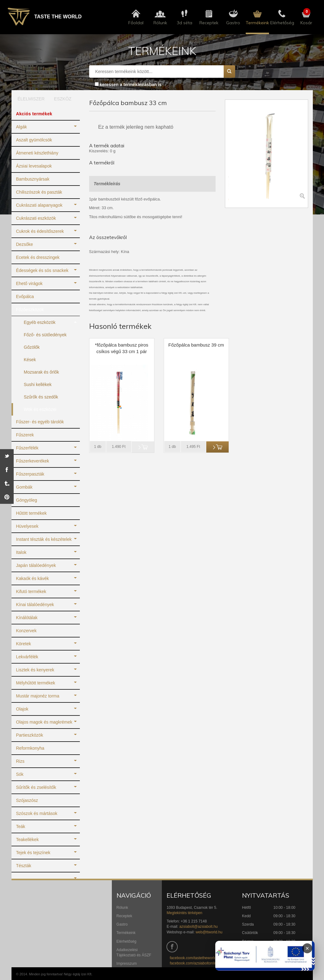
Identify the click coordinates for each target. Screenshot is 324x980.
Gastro (122, 924)
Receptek (124, 916)
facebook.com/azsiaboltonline (194, 963)
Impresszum (127, 964)
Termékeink (126, 933)
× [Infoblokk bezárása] (307, 948)
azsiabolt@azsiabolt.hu (199, 927)
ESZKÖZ (63, 99)
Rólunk (122, 908)
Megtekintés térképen (184, 913)
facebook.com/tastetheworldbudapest (201, 958)
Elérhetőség (126, 941)
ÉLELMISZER (29, 99)
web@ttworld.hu (209, 932)
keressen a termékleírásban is (131, 85)
